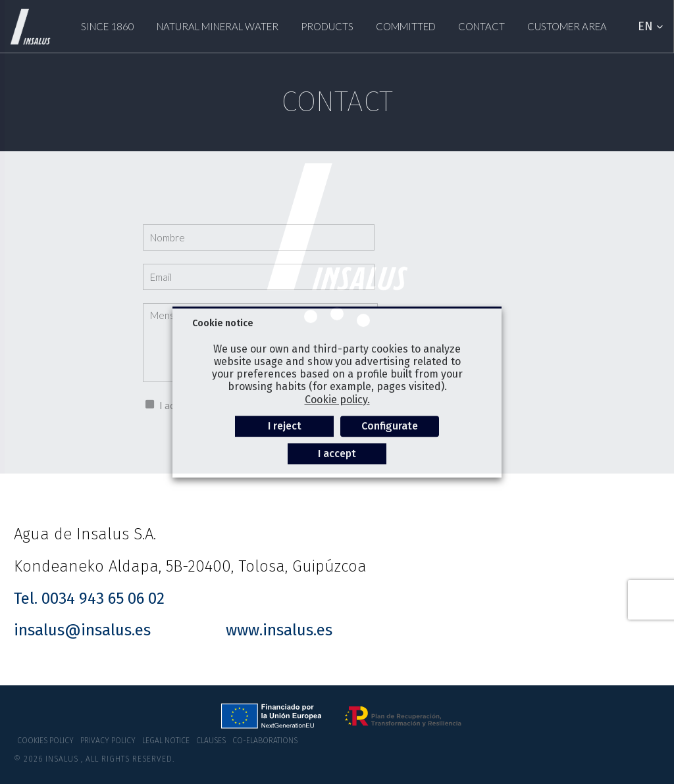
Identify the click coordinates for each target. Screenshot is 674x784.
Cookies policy (45, 741)
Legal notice (166, 741)
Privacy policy (108, 741)
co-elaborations (265, 741)
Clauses (211, 741)
